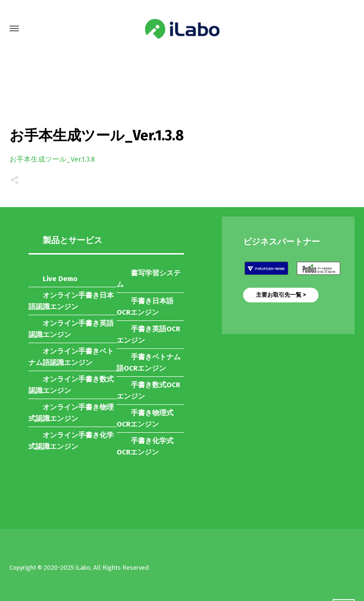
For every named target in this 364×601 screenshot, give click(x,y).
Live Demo (60, 279)
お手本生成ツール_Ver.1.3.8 (52, 159)
